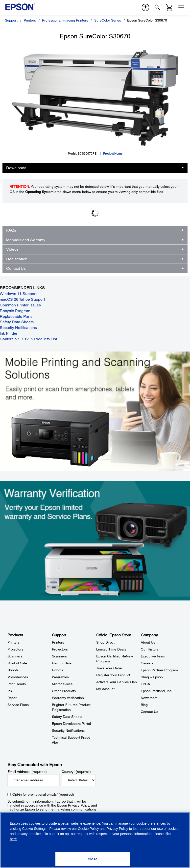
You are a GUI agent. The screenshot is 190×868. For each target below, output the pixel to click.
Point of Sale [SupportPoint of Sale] (62, 663)
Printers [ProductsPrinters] (13, 642)
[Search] (157, 7)
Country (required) (76, 772)
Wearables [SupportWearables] (60, 677)
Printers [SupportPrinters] (58, 642)
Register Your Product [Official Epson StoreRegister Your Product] (113, 675)
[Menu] (181, 7)
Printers (30, 20)
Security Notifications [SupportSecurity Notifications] (68, 731)
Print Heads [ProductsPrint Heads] (17, 684)
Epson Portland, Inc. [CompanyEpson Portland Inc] (157, 691)
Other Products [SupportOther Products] (64, 691)
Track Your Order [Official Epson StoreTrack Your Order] (109, 668)
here (13, 839)
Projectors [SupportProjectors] (60, 649)
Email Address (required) (27, 772)
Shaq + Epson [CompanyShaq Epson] (152, 677)
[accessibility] (145, 7)
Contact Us (16, 268)
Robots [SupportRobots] (58, 670)
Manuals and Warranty (26, 240)
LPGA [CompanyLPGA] (145, 684)
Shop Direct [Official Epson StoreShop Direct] (105, 642)
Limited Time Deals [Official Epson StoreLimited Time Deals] (111, 649)
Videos (12, 249)
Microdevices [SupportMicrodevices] (62, 684)
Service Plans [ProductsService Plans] (18, 705)
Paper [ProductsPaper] (12, 698)
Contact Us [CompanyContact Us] (149, 712)
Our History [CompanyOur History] (150, 649)
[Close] (93, 859)
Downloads (16, 168)
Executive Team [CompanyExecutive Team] (153, 656)
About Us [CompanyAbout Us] (148, 642)
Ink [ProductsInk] (10, 691)
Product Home (113, 154)
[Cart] (169, 7)
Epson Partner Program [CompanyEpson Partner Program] (159, 670)
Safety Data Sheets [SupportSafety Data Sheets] (67, 717)
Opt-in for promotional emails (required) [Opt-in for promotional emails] (43, 794)
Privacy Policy (79, 805)
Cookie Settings (35, 829)
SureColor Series (108, 20)
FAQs (11, 230)
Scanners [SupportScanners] (59, 656)
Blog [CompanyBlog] (144, 705)
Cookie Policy (88, 829)
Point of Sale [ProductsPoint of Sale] (17, 663)
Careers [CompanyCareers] (147, 663)
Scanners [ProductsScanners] (15, 656)
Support (11, 20)
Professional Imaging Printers (65, 20)
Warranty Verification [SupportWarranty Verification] (68, 698)
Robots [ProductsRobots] (13, 670)
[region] (95, 840)
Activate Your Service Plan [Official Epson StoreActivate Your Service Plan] (117, 682)
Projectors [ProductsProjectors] (15, 649)
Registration (17, 259)
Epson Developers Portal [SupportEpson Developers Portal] (71, 724)
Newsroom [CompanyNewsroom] (149, 698)
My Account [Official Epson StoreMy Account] (105, 689)
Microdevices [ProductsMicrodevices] (18, 677)
